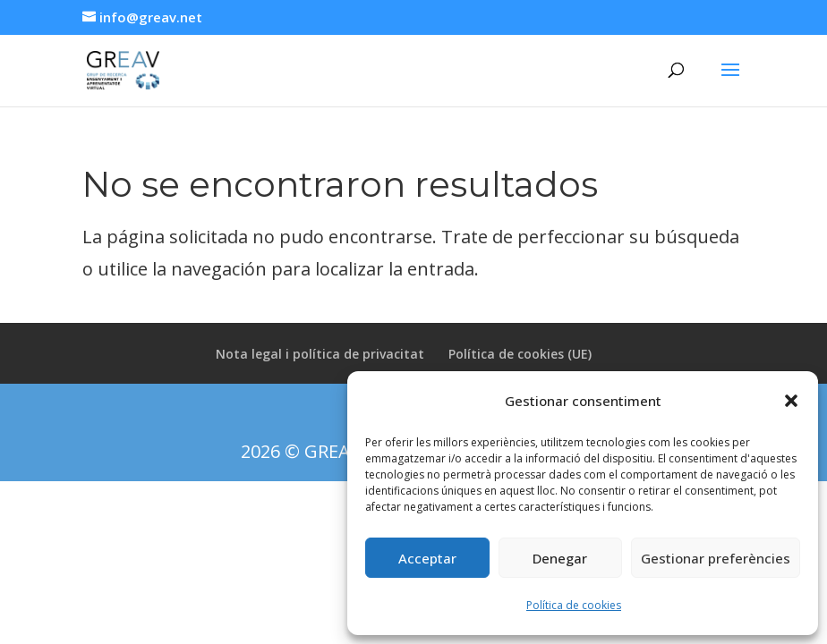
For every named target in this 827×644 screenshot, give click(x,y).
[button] (791, 401)
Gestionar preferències (716, 558)
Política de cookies (574, 605)
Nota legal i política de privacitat (320, 354)
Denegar (560, 558)
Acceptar (427, 558)
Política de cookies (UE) (520, 354)
